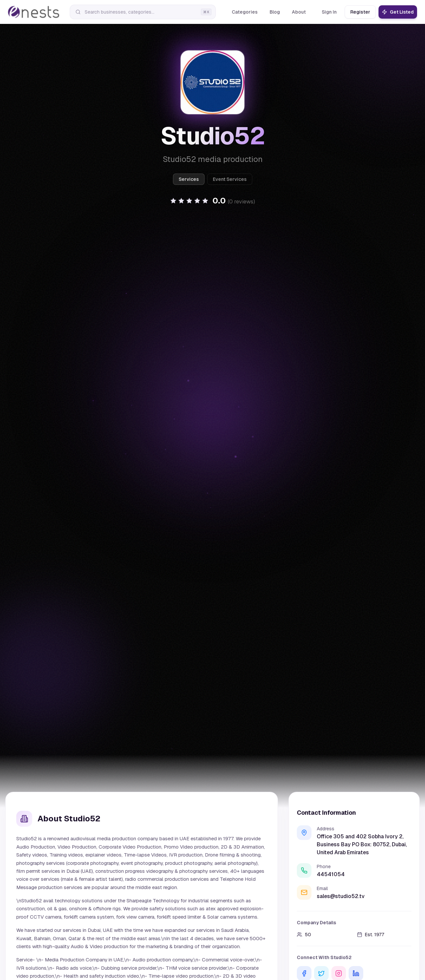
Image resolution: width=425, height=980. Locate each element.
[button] (212, 201)
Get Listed (398, 12)
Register (360, 12)
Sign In (329, 12)
